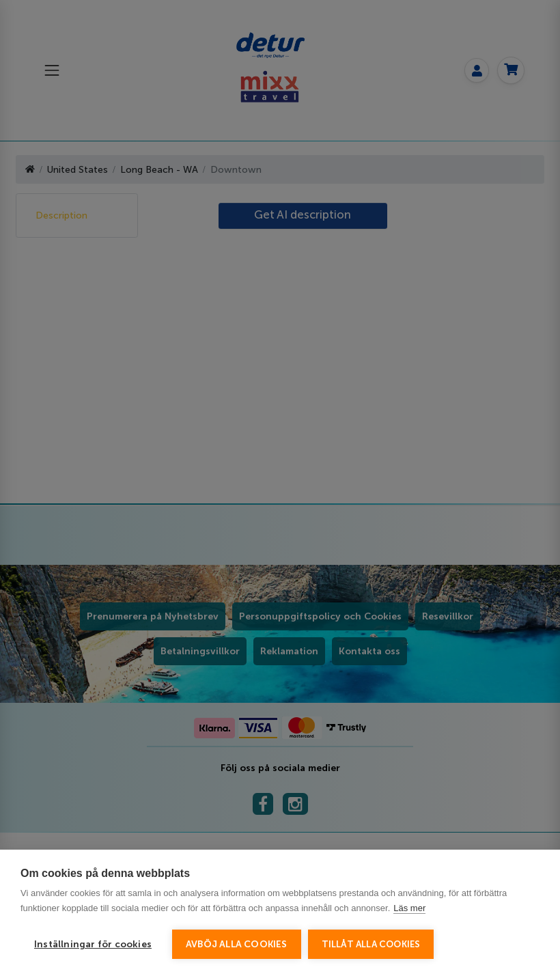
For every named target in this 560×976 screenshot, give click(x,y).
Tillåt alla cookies (371, 944)
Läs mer (409, 908)
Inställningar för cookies (93, 944)
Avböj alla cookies (237, 944)
